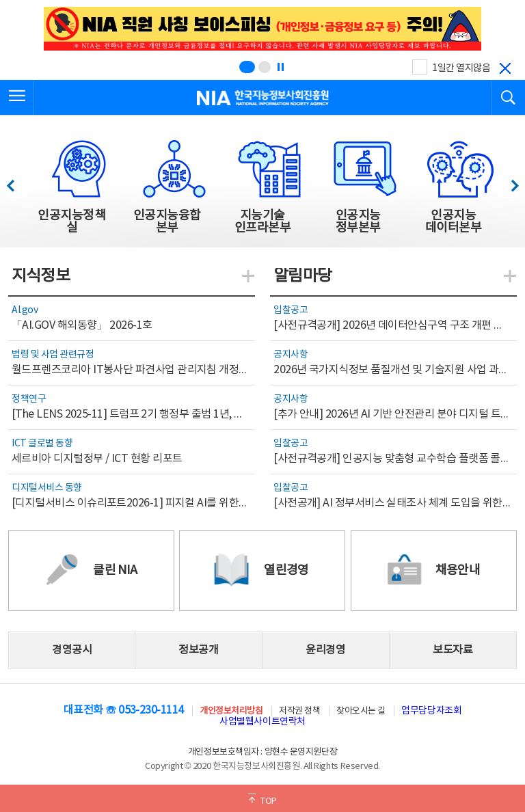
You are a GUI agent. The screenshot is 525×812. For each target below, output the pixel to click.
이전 (17, 182)
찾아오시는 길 (361, 711)
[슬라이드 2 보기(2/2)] (265, 67)
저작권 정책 (299, 711)
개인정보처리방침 (231, 711)
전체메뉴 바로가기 (0, 0)
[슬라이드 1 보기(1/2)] (247, 67)
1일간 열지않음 (461, 68)
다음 (508, 182)
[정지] (280, 67)
